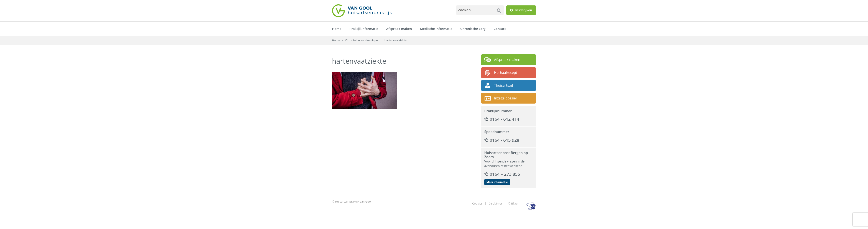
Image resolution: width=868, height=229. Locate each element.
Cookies (477, 203)
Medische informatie (436, 29)
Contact (500, 29)
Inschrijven (521, 10)
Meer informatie (497, 182)
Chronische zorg (473, 29)
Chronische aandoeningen (362, 40)
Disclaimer (495, 203)
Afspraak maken (399, 29)
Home (337, 29)
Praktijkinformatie (364, 29)
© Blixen (514, 203)
